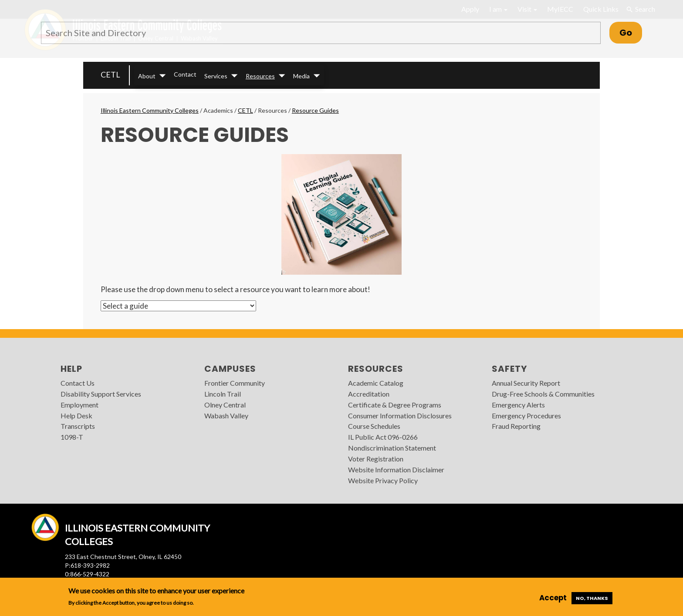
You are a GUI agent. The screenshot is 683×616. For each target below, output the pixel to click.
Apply (470, 9)
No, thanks (592, 598)
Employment (79, 405)
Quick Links (601, 9)
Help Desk (76, 416)
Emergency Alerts (518, 405)
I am (498, 9)
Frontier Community (235, 383)
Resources (260, 76)
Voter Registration (376, 459)
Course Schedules (374, 426)
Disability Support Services (101, 394)
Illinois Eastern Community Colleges (150, 110)
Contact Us (78, 383)
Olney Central (225, 405)
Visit (527, 9)
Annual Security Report (526, 383)
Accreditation (369, 394)
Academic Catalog (376, 383)
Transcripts (78, 426)
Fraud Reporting (516, 426)
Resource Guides (315, 110)
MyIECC (560, 9)
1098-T (72, 437)
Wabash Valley (226, 416)
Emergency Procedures (526, 416)
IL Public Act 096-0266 (383, 437)
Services (216, 76)
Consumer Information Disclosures (400, 416)
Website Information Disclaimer (396, 470)
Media (301, 76)
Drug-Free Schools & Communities (543, 394)
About (147, 76)
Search (640, 9)
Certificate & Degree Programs (395, 405)
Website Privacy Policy (383, 480)
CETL (110, 74)
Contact (185, 74)
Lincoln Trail (223, 394)
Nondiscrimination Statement (392, 448)
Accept (553, 598)
